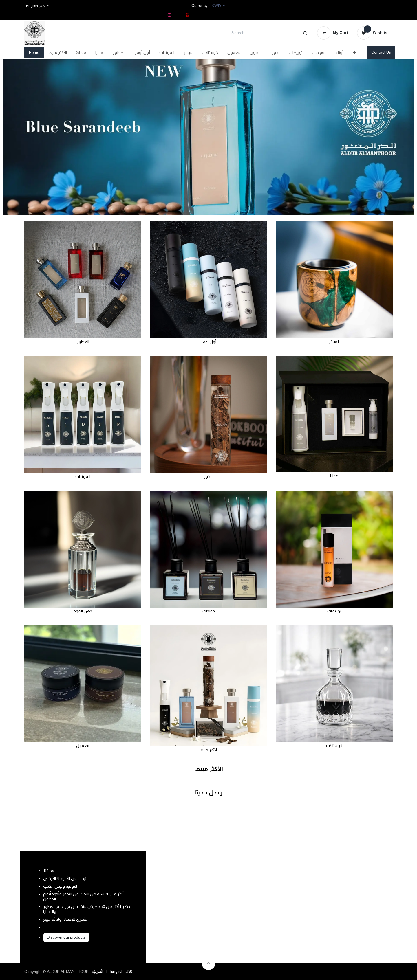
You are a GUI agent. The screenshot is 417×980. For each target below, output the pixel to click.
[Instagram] (169, 15)
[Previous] (24, 137)
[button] (209, 963)
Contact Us (381, 52)
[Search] (305, 33)
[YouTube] (187, 15)
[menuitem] (34, 53)
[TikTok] (178, 15)
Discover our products (66, 937)
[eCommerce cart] (333, 33)
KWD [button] (217, 6)
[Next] (393, 137)
